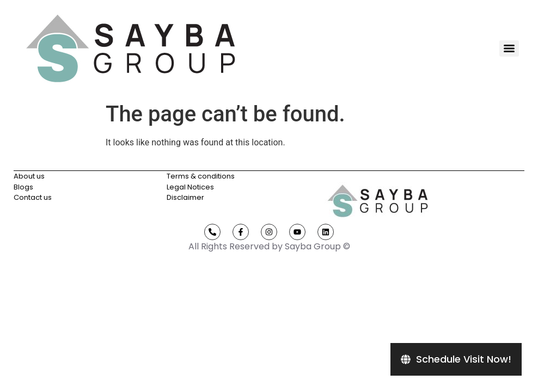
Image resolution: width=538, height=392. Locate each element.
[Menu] (509, 48)
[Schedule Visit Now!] (456, 359)
